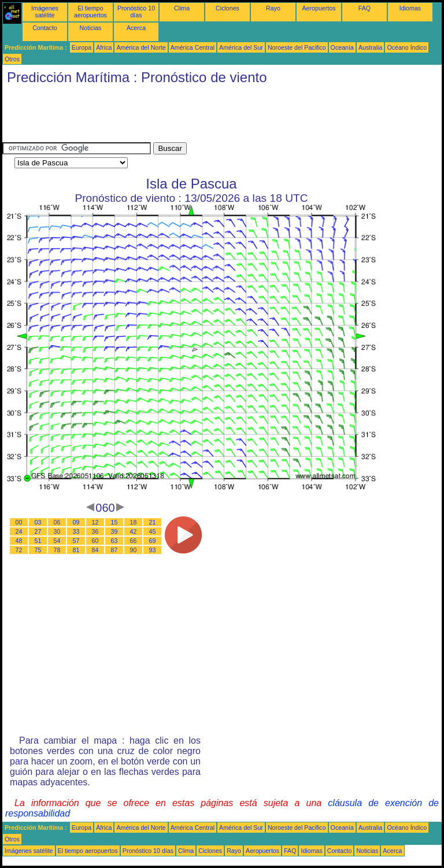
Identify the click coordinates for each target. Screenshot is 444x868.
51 (38, 541)
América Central (193, 47)
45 (153, 531)
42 (134, 531)
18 (134, 522)
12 (95, 522)
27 (38, 531)
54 (57, 541)
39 (114, 531)
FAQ (365, 8)
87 (114, 550)
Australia (370, 47)
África (104, 47)
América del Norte (141, 47)
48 (19, 541)
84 (95, 550)
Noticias (91, 28)
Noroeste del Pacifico (297, 47)
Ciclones (227, 8)
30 (57, 531)
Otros (12, 59)
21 (153, 522)
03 (38, 522)
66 (134, 541)
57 (76, 541)
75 (38, 550)
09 (76, 522)
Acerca (136, 28)
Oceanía (342, 47)
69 (153, 541)
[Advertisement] (213, 116)
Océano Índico (407, 47)
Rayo (273, 8)
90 (134, 550)
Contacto (45, 28)
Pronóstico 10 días (136, 12)
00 (19, 522)
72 (19, 550)
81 (76, 550)
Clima (182, 8)
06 (57, 522)
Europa (82, 47)
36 (95, 531)
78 (57, 550)
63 (114, 541)
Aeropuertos (319, 8)
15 (114, 522)
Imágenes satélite (45, 12)
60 (95, 541)
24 (19, 531)
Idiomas (410, 8)
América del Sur (241, 47)
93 (153, 550)
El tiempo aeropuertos (90, 12)
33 (76, 531)
